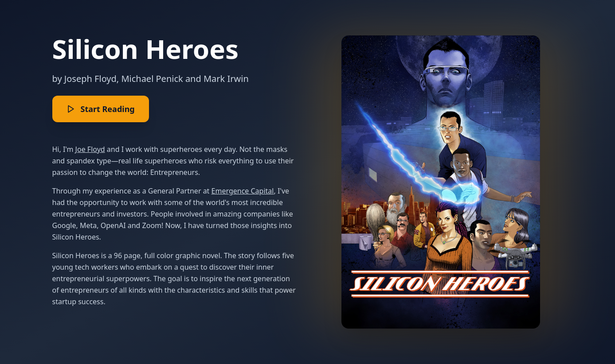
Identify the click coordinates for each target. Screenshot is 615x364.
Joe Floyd (90, 149)
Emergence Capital (243, 191)
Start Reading (101, 109)
